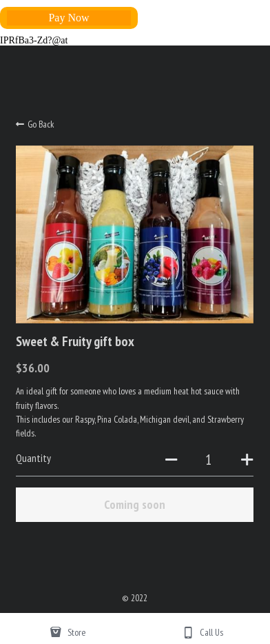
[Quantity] (209, 459)
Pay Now (69, 18)
